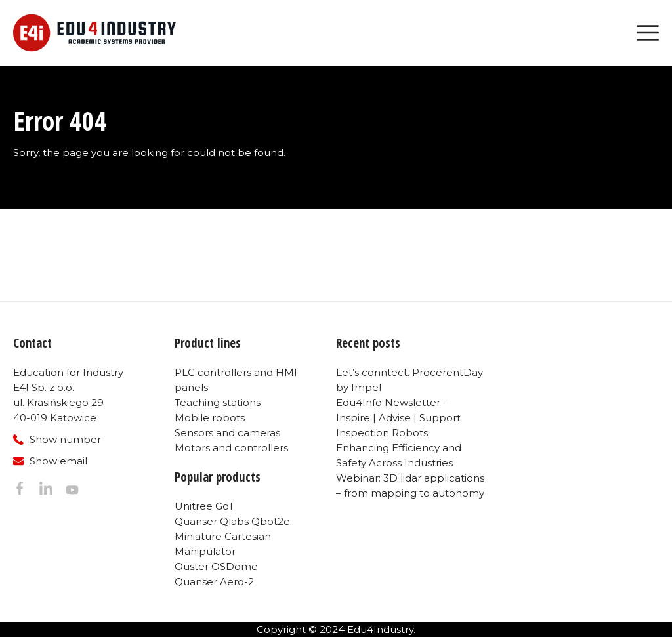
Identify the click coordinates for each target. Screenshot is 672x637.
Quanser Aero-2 (214, 582)
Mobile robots (210, 418)
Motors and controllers (231, 448)
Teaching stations (218, 402)
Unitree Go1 (204, 506)
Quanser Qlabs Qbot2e (232, 521)
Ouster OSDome (216, 566)
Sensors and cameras (227, 433)
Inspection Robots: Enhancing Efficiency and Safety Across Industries (399, 448)
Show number (65, 439)
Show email (58, 461)
